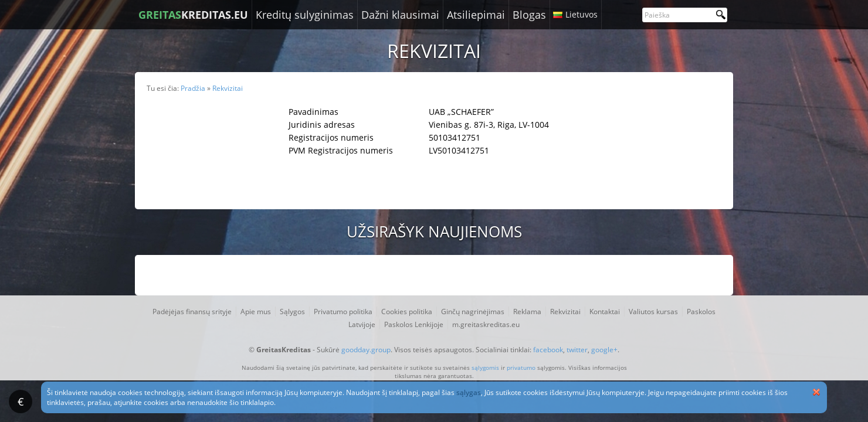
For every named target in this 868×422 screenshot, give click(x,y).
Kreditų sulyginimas (305, 15)
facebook (548, 350)
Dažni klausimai (400, 15)
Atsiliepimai (476, 15)
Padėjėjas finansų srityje (192, 312)
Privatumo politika (343, 312)
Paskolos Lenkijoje (414, 324)
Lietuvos (582, 14)
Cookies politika (407, 312)
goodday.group (366, 350)
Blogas (529, 15)
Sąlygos (292, 312)
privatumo (521, 367)
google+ (604, 350)
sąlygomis (485, 367)
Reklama (527, 312)
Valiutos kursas (653, 312)
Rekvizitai (565, 312)
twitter (577, 350)
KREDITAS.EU (193, 15)
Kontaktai (605, 312)
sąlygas (469, 392)
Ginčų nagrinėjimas (473, 312)
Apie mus (256, 312)
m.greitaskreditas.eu (486, 324)
